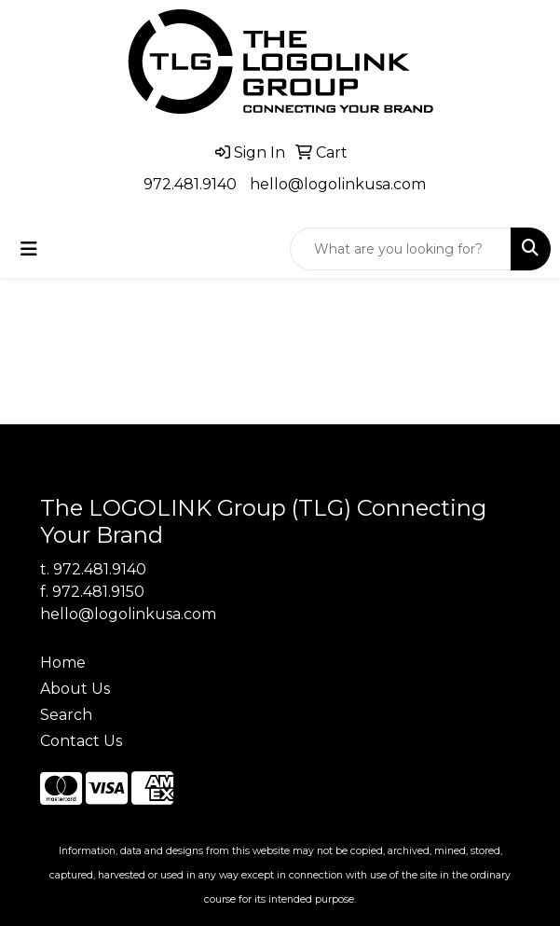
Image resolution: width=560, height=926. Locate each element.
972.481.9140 (190, 184)
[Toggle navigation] (29, 249)
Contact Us (81, 741)
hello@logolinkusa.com (338, 184)
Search (66, 715)
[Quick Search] (401, 249)
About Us (75, 689)
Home (63, 663)
